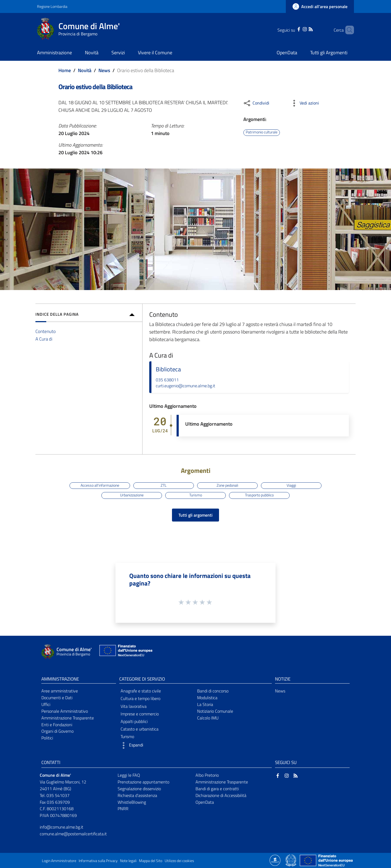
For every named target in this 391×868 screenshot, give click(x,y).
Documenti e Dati (57, 698)
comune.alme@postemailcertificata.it (73, 834)
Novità (85, 70)
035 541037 (58, 795)
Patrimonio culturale (262, 132)
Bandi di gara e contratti (217, 789)
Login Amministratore (59, 861)
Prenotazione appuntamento (143, 782)
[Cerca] (347, 30)
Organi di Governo (57, 731)
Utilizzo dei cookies (179, 861)
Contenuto (46, 331)
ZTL (164, 485)
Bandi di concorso (213, 691)
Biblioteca (168, 369)
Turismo (196, 495)
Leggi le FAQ (129, 775)
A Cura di (44, 339)
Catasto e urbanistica (140, 729)
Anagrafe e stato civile (141, 691)
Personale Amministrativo (65, 711)
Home (65, 70)
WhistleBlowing (132, 802)
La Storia (205, 704)
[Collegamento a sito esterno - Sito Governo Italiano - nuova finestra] (291, 860)
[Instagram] (298, 29)
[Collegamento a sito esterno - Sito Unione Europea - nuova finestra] (125, 652)
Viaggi (291, 485)
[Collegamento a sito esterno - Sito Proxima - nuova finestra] (275, 860)
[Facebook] (292, 29)
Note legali (128, 861)
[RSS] (304, 29)
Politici (47, 738)
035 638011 (167, 380)
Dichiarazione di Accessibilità (221, 795)
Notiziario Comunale (215, 711)
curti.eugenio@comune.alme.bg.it (185, 386)
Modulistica (207, 698)
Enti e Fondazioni (57, 725)
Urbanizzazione (132, 495)
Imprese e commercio (140, 714)
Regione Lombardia (52, 6)
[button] (157, 745)
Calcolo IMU (208, 718)
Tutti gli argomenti (195, 515)
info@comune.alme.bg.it (62, 827)
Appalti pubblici (134, 721)
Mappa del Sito (151, 861)
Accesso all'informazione (100, 485)
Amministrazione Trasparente (68, 718)
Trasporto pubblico (259, 495)
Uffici (46, 704)
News (104, 70)
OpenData (205, 802)
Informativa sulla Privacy (98, 861)
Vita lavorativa (134, 706)
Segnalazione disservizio (139, 789)
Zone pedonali (227, 485)
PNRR (123, 809)
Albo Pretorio (207, 775)
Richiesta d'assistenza (137, 795)
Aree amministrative (60, 691)
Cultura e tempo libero (140, 698)
